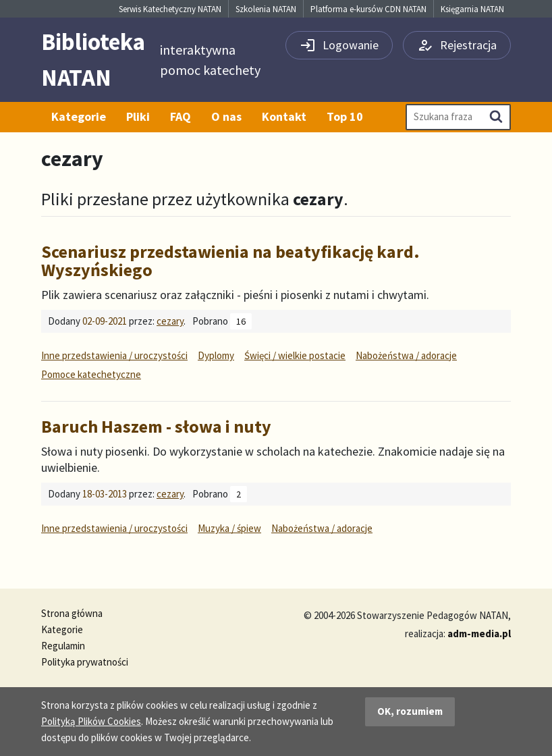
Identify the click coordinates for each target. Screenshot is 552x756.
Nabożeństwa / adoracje (406, 355)
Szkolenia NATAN (266, 9)
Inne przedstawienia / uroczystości (114, 355)
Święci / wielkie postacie (295, 355)
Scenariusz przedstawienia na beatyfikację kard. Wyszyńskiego (230, 261)
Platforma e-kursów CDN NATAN (368, 9)
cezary (170, 321)
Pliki (138, 116)
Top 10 (345, 116)
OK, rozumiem (410, 711)
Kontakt (284, 116)
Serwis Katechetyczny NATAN (170, 9)
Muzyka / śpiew (229, 528)
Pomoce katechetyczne (91, 374)
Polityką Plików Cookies (91, 721)
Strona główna (72, 613)
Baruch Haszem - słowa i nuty (156, 426)
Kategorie (79, 116)
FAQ (181, 116)
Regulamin (63, 646)
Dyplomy (216, 355)
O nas (226, 116)
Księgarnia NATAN (472, 9)
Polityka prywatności (85, 662)
